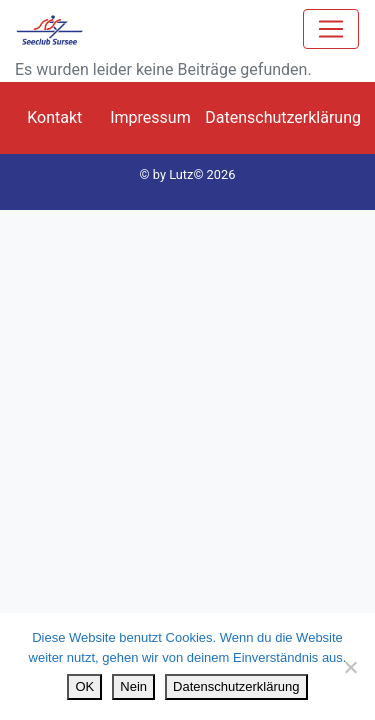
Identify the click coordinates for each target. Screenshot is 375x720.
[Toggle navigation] (331, 29)
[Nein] (350, 667)
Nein (133, 686)
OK (84, 686)
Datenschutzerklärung (283, 117)
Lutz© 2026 (202, 174)
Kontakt (54, 117)
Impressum (150, 117)
